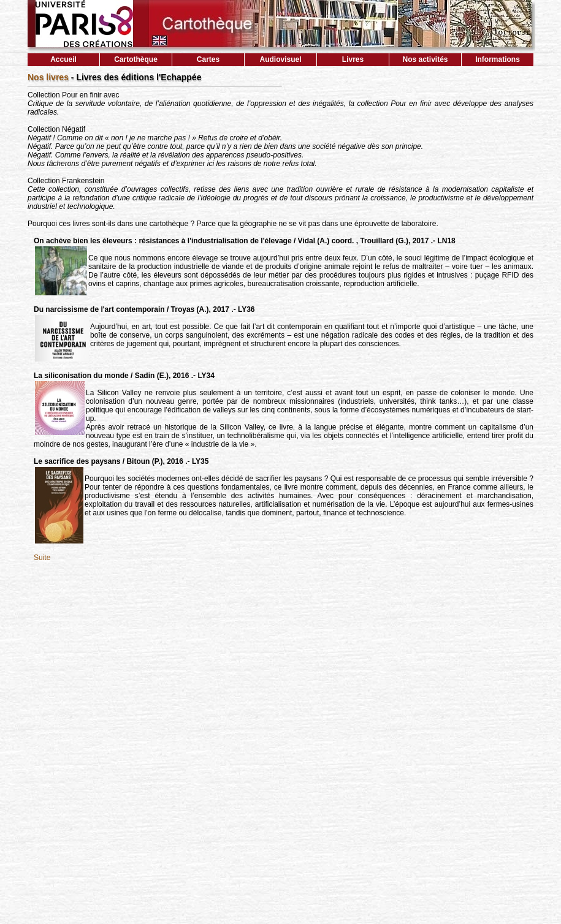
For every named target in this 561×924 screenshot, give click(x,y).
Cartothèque (136, 59)
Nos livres (49, 77)
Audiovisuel (280, 59)
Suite (42, 558)
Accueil (63, 59)
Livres (353, 59)
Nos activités (425, 59)
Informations (498, 59)
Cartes (208, 59)
